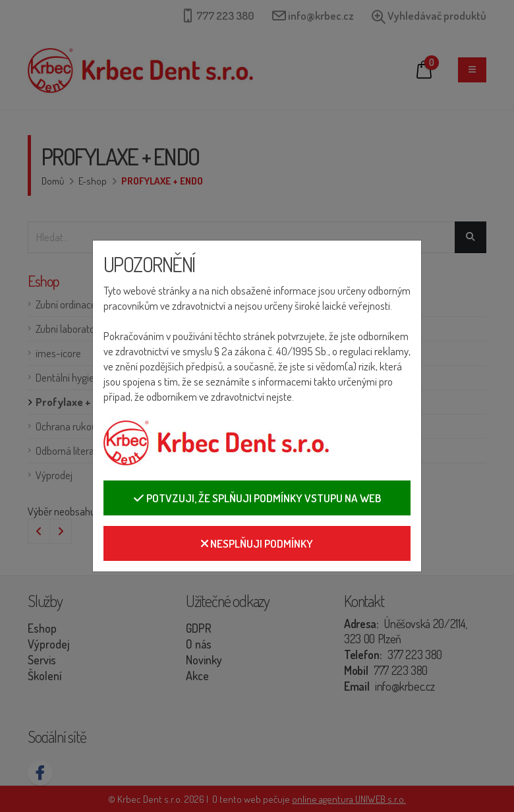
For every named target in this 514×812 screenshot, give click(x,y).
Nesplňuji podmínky (257, 543)
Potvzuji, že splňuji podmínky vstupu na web (257, 498)
